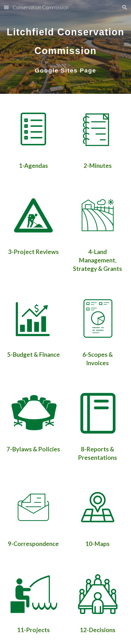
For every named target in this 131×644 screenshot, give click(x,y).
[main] (65, 47)
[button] (6, 7)
